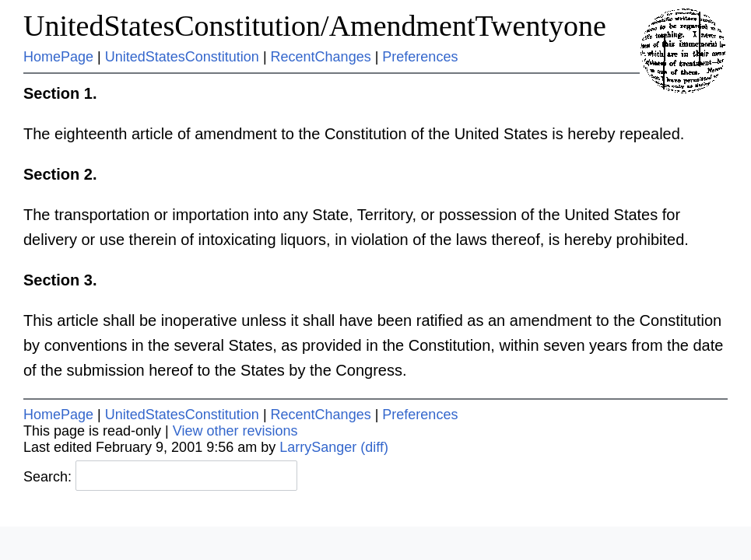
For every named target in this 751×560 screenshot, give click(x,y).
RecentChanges (321, 57)
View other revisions (235, 431)
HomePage (58, 57)
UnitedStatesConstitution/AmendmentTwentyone (315, 26)
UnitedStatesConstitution (182, 57)
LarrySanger (318, 447)
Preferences (420, 57)
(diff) (374, 447)
